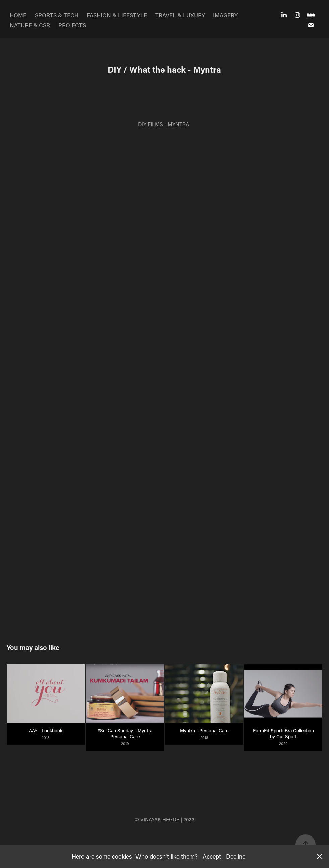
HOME (18, 15)
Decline (236, 856)
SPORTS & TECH (57, 15)
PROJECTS (72, 25)
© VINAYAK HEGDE (157, 819)
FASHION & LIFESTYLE (117, 15)
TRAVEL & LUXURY (180, 15)
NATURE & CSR (30, 25)
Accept (212, 856)
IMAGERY (225, 15)
